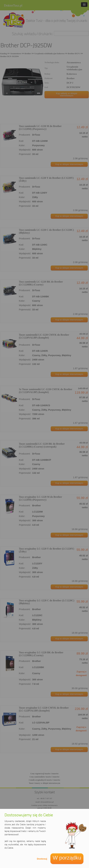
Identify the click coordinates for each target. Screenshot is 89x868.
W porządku (67, 858)
